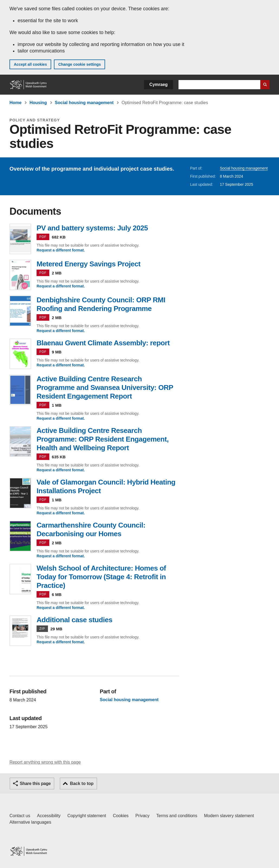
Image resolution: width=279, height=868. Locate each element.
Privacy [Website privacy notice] (142, 816)
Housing (38, 103)
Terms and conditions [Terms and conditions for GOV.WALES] (177, 816)
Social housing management (84, 103)
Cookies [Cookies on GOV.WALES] (121, 816)
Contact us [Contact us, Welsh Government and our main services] (20, 816)
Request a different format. (61, 250)
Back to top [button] (82, 783)
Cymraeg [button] (159, 85)
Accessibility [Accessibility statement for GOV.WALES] (49, 816)
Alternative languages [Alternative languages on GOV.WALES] (30, 822)
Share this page (35, 783)
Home (15, 103)
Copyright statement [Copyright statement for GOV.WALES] (87, 816)
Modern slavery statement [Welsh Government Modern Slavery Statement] (229, 816)
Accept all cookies (30, 64)
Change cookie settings (80, 64)
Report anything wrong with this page (45, 762)
